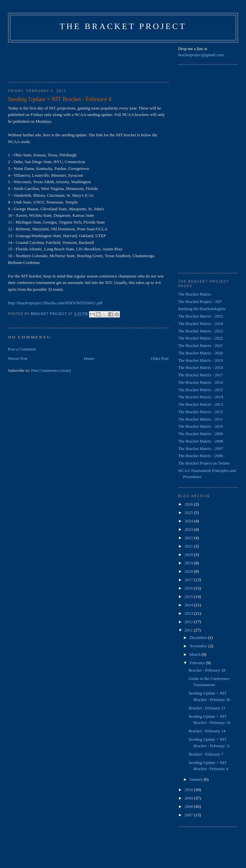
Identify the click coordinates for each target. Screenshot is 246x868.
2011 (189, 630)
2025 (189, 512)
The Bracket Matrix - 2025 (200, 316)
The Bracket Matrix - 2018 (200, 367)
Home (89, 358)
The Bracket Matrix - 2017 (200, 375)
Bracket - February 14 (207, 731)
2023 (189, 529)
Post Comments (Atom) (51, 370)
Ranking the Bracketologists (202, 309)
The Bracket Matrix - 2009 (200, 434)
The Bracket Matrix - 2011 (200, 419)
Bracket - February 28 (207, 670)
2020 (189, 554)
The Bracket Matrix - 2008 (200, 441)
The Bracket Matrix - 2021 (200, 345)
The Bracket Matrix (195, 294)
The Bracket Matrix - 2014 (200, 397)
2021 (189, 546)
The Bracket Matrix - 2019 (200, 360)
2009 (189, 798)
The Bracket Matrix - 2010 (200, 426)
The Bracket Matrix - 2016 (200, 382)
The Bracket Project (123, 26)
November (199, 646)
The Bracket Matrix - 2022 (200, 338)
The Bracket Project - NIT (200, 302)
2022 (189, 538)
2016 (189, 588)
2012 (189, 622)
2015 (189, 596)
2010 (189, 790)
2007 (189, 815)
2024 (189, 521)
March (196, 654)
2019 (189, 563)
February (198, 663)
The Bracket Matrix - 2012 (200, 412)
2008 (189, 806)
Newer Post (18, 358)
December (199, 638)
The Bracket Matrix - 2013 (200, 404)
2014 (189, 605)
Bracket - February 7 (206, 754)
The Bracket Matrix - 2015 (200, 390)
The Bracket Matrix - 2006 (200, 456)
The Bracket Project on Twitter (204, 463)
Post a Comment (22, 349)
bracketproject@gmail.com (201, 55)
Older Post (159, 358)
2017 (189, 580)
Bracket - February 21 (207, 708)
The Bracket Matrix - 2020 (200, 353)
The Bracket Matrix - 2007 (200, 449)
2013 (189, 613)
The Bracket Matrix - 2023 (200, 331)
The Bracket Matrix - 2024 (200, 324)
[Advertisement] (125, 60)
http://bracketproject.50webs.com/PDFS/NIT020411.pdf (55, 303)
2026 (189, 504)
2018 (189, 571)
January (197, 779)
